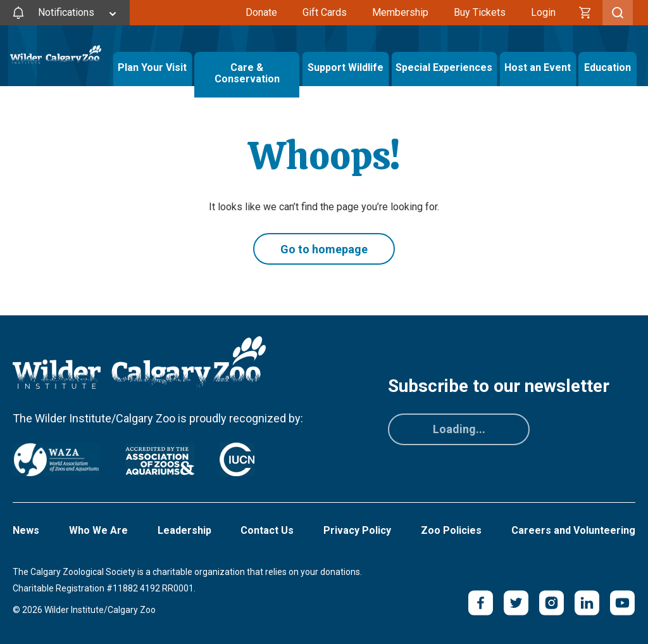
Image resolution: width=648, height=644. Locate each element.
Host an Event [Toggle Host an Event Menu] (538, 67)
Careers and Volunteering (573, 530)
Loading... (459, 429)
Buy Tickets (480, 12)
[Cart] (585, 13)
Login (543, 12)
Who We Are (98, 530)
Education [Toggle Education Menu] (607, 67)
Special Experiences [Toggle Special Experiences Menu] (444, 67)
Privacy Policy (357, 530)
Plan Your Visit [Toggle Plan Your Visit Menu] (152, 67)
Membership (400, 12)
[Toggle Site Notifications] (65, 13)
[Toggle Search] (618, 13)
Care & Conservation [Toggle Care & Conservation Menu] (247, 67)
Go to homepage (324, 249)
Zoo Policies (451, 530)
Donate (261, 12)
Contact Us (267, 530)
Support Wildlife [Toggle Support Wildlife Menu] (345, 67)
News (26, 530)
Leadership (184, 530)
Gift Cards (325, 12)
